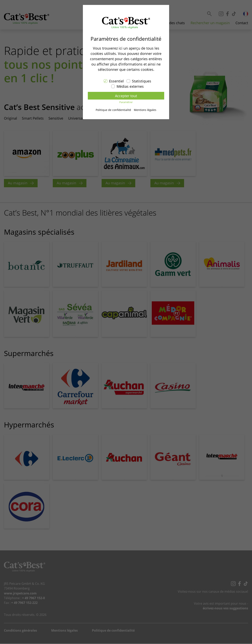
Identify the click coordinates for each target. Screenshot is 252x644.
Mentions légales (145, 110)
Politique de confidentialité (113, 110)
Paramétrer (126, 102)
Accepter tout (126, 96)
